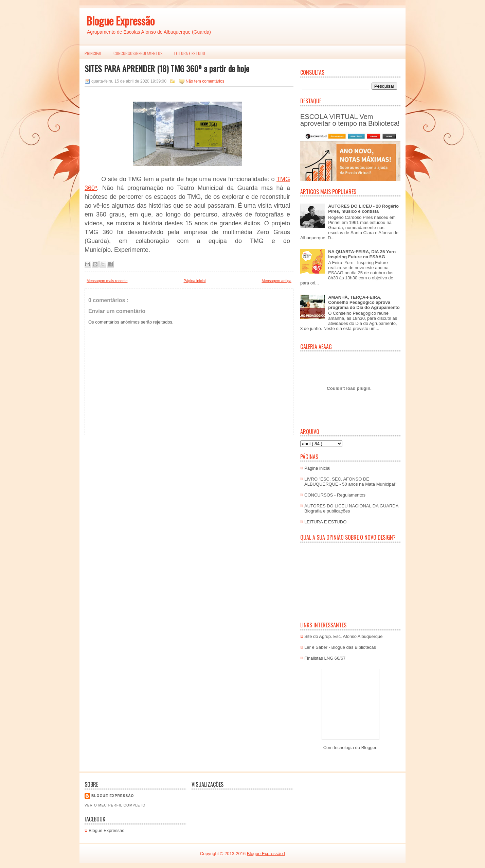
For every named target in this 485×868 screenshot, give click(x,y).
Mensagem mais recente (107, 281)
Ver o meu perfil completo (115, 805)
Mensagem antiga (277, 281)
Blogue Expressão (120, 21)
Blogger (369, 748)
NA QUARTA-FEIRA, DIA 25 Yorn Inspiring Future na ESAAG (362, 254)
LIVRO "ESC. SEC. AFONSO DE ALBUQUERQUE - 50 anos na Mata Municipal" (350, 482)
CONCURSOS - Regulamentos (335, 495)
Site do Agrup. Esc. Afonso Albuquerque (344, 636)
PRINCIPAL (93, 53)
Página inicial (195, 281)
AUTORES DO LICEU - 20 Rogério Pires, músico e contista (363, 209)
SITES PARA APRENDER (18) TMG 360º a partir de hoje (167, 68)
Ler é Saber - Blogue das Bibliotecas (340, 647)
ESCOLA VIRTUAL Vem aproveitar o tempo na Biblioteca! (350, 120)
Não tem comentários (205, 81)
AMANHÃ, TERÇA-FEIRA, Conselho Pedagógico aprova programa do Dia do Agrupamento (364, 302)
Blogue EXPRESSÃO (113, 796)
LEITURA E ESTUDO (190, 53)
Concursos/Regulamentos (138, 53)
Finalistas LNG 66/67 (325, 658)
